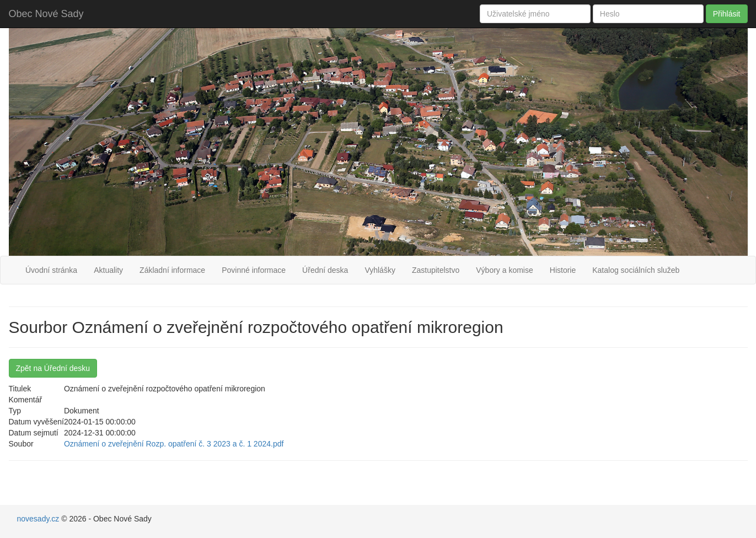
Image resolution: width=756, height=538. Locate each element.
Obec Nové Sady (46, 14)
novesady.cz (39, 519)
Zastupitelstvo (436, 270)
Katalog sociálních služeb (636, 270)
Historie (563, 270)
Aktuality (108, 270)
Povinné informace (254, 270)
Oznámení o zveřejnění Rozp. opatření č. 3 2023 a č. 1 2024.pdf (174, 444)
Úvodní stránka (51, 270)
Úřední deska (325, 270)
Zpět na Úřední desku (53, 368)
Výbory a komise (504, 270)
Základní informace (172, 270)
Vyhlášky (380, 270)
